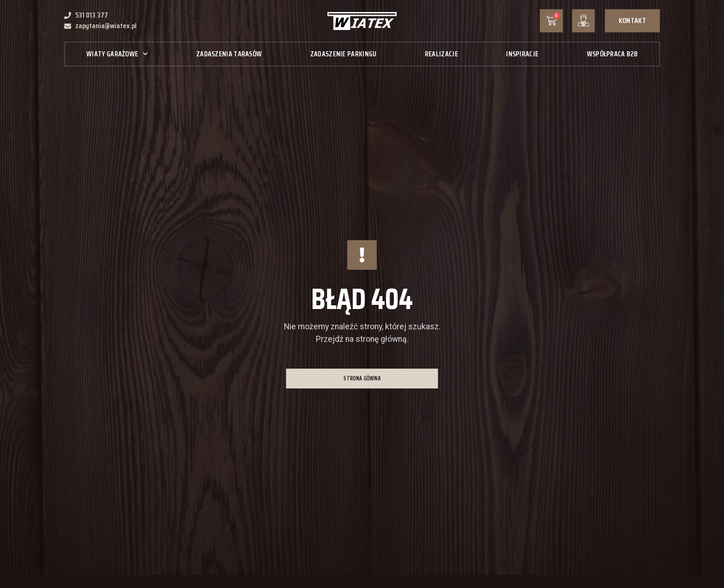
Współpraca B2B (612, 54)
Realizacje (441, 54)
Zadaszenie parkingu (344, 54)
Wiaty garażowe (117, 54)
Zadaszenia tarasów (229, 54)
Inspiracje (522, 54)
